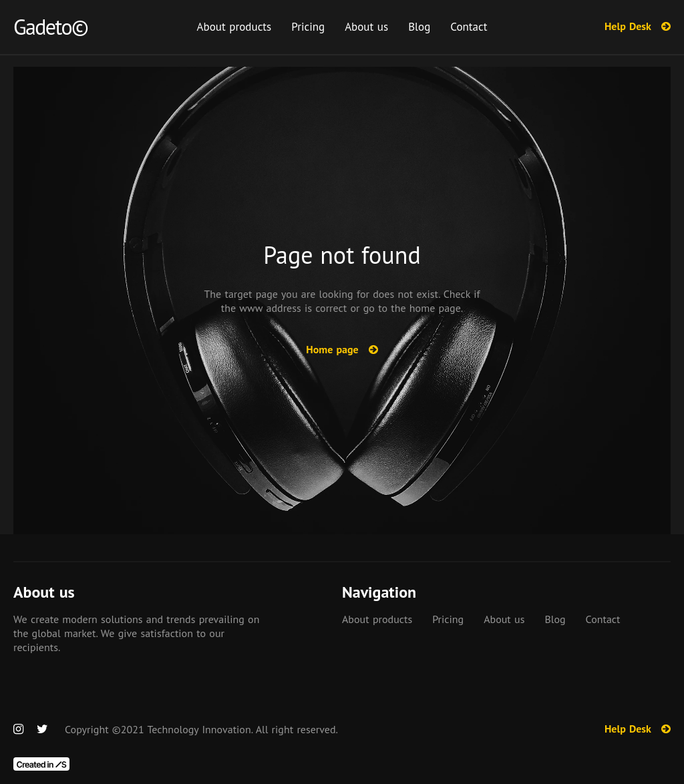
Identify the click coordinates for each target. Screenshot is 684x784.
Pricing (308, 27)
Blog (419, 27)
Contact (469, 27)
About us (366, 27)
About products (234, 27)
